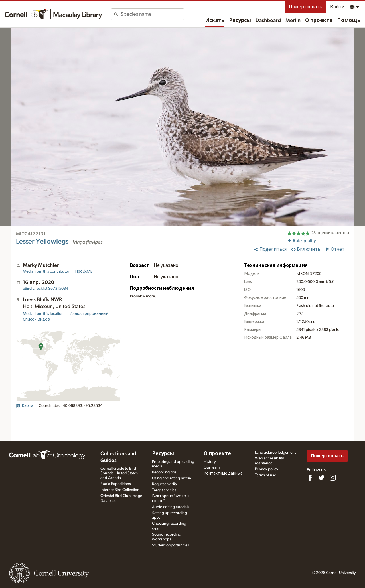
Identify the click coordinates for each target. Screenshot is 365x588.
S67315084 (45, 289)
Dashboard (268, 21)
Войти (337, 7)
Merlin (293, 21)
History (210, 462)
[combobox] (152, 14)
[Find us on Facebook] (310, 478)
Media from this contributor (46, 271)
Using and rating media (172, 478)
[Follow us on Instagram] (333, 478)
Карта (25, 406)
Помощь (349, 21)
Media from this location (43, 314)
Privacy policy (267, 469)
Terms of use (265, 475)
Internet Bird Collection (120, 490)
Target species (164, 490)
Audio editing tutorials (171, 507)
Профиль (84, 271)
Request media (164, 484)
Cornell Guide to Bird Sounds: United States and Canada (119, 473)
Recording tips (164, 472)
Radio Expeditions (116, 484)
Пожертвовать (306, 7)
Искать (215, 21)
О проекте (319, 21)
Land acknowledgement (275, 453)
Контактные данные (223, 473)
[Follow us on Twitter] (321, 478)
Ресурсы (240, 21)
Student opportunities (171, 545)
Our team (212, 467)
